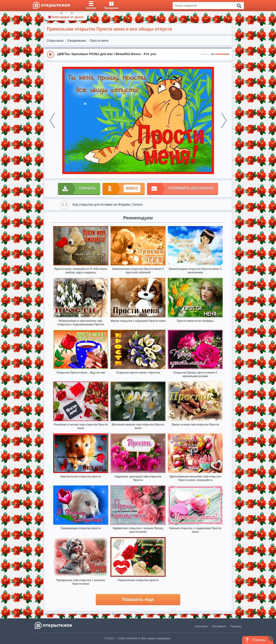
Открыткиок (55, 41)
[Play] (50, 54)
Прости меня (99, 41)
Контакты (202, 626)
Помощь (236, 626)
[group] (138, 54)
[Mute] (213, 54)
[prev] (52, 120)
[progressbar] (222, 54)
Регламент (219, 626)
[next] (224, 120)
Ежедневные (77, 41)
